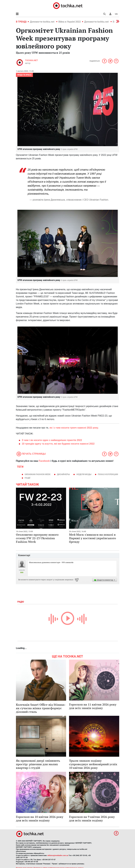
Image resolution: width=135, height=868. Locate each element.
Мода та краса (24, 75)
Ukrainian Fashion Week (38, 474)
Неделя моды (84, 474)
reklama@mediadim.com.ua (58, 855)
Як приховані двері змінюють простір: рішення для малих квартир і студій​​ (38, 764)
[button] (110, 14)
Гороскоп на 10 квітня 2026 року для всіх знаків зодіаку (40, 819)
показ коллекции (108, 474)
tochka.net (31, 60)
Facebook (44, 461)
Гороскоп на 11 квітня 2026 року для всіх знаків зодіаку (93, 706)
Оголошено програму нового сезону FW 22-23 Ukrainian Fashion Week (37, 538)
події (27, 478)
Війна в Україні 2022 (70, 22)
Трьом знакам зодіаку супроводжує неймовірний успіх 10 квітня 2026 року (93, 764)
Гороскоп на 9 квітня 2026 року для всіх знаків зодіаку (92, 819)
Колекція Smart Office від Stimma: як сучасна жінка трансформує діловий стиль (41, 708)
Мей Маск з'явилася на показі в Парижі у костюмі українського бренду (93, 538)
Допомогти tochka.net (42, 22)
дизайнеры (63, 474)
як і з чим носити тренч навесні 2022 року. (74, 428)
